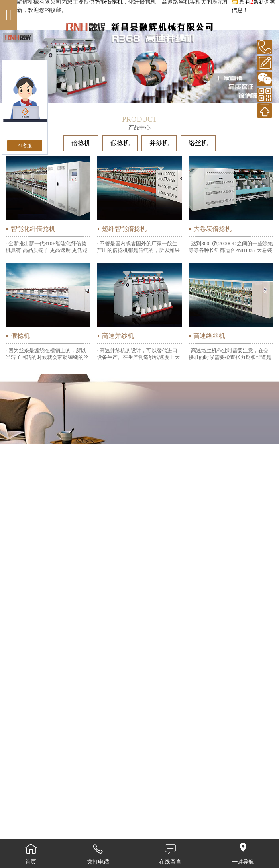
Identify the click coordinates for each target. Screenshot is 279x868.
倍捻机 (81, 143)
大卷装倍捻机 (212, 229)
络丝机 (198, 143)
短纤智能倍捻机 (124, 229)
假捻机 (120, 143)
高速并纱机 (118, 336)
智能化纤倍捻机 (33, 229)
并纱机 (159, 143)
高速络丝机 (209, 336)
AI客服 (25, 146)
